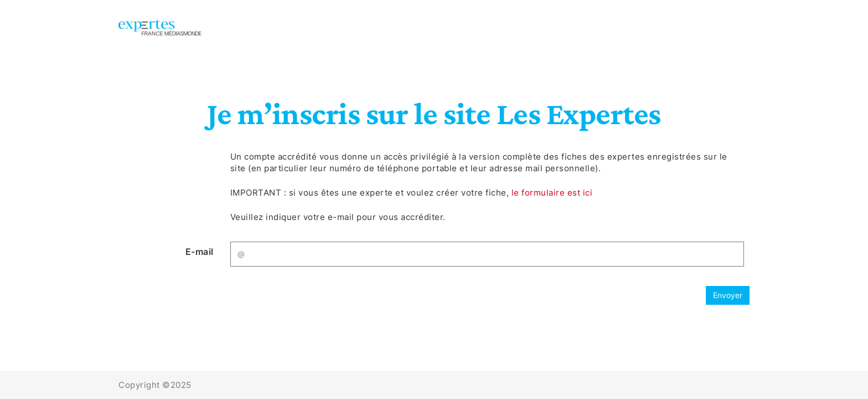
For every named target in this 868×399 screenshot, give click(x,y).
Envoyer (728, 295)
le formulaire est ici (552, 193)
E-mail (200, 252)
